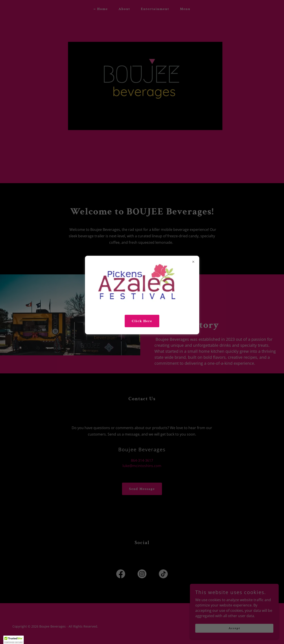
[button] (14, 640)
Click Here (142, 321)
